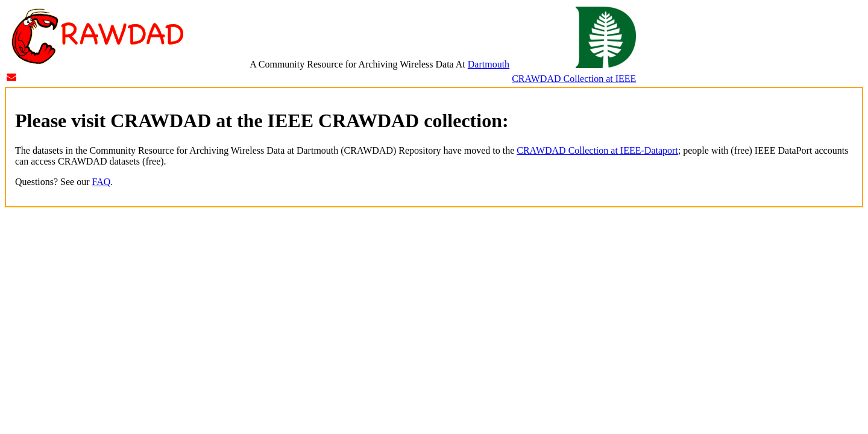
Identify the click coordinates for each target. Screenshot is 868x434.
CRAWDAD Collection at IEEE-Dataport (597, 150)
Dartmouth (489, 64)
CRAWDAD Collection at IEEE (574, 79)
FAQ (102, 182)
